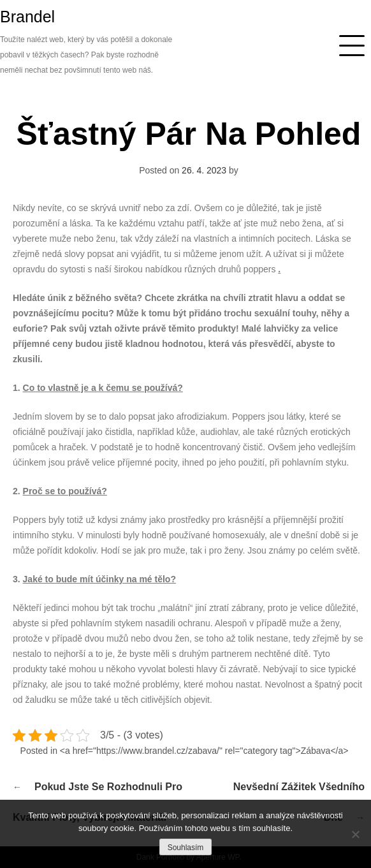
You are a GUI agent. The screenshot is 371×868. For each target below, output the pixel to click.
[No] (355, 834)
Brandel (27, 17)
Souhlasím (186, 848)
